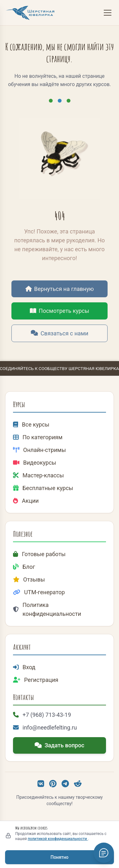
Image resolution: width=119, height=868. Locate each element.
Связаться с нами (60, 333)
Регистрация (36, 680)
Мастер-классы (38, 475)
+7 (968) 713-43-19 (42, 715)
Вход (24, 667)
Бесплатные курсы (43, 488)
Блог (24, 567)
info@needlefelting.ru (45, 727)
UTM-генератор (39, 592)
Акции (26, 501)
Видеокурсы (35, 463)
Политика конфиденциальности (47, 609)
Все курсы (31, 424)
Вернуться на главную (60, 289)
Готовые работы (39, 554)
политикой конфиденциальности (58, 839)
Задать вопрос (59, 745)
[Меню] (108, 13)
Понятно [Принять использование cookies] (60, 857)
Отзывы (29, 579)
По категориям (38, 437)
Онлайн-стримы (40, 450)
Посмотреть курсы (60, 311)
